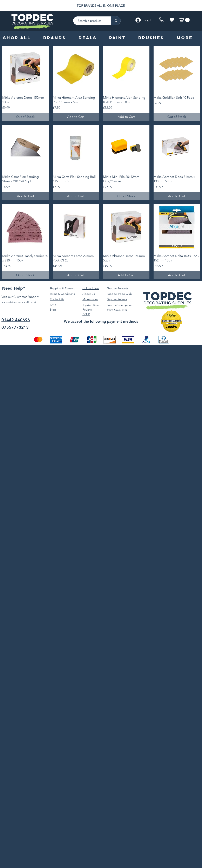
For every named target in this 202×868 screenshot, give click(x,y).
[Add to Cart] (76, 117)
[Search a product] (90, 21)
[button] (184, 20)
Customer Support (26, 297)
